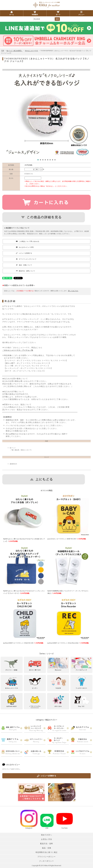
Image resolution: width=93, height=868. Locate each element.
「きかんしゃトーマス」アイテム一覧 (18, 350)
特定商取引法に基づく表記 (46, 852)
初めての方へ (46, 835)
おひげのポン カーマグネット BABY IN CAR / (67, 539)
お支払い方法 (46, 839)
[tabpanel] (46, 113)
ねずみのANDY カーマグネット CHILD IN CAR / (23, 643)
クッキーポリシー (46, 861)
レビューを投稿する (46, 776)
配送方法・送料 (47, 844)
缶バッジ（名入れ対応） (15, 51)
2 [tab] (41, 160)
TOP (3, 51)
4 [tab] (46, 160)
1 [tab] (39, 160)
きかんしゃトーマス (31, 51)
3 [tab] (43, 160)
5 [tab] (48, 160)
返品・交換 (47, 848)
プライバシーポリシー (46, 857)
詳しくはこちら (73, 291)
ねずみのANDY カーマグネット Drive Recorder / (68, 643)
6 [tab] (51, 160)
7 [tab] (53, 160)
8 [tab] (56, 160)
